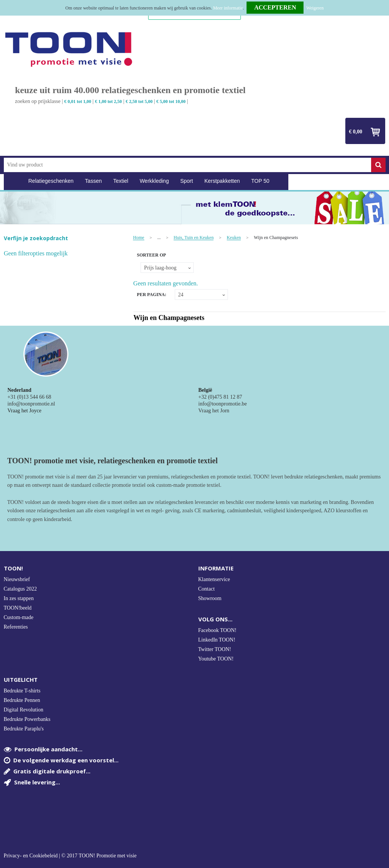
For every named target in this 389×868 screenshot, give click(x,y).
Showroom (210, 598)
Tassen (93, 181)
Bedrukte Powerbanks (27, 719)
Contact (207, 589)
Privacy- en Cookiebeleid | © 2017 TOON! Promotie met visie (70, 856)
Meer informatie (228, 8)
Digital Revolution (24, 710)
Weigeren (315, 8)
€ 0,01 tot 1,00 (78, 101)
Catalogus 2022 (21, 589)
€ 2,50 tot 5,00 (139, 101)
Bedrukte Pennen (22, 700)
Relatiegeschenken (51, 181)
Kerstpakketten (222, 181)
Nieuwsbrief (17, 579)
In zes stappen (19, 598)
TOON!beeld (18, 608)
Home (13, 181)
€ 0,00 (356, 132)
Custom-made (19, 617)
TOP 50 (260, 181)
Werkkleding (154, 181)
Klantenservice (214, 579)
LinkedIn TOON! (217, 640)
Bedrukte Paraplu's (24, 729)
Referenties (16, 627)
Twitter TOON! (215, 649)
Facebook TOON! (217, 630)
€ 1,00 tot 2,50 (108, 101)
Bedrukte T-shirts (22, 691)
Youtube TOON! (216, 659)
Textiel (121, 181)
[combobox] (187, 165)
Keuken (234, 238)
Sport (186, 181)
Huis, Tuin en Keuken (194, 238)
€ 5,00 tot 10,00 (171, 101)
